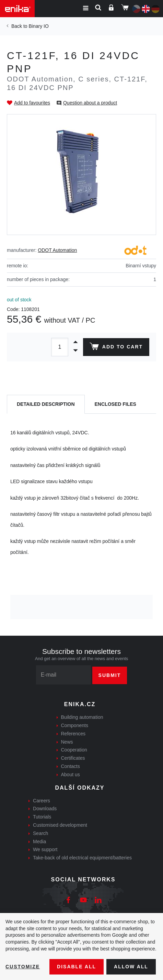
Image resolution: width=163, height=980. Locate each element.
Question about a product (90, 103)
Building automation (82, 717)
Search (40, 833)
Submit (110, 675)
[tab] (46, 404)
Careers (42, 801)
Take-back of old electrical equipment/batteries (82, 858)
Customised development (60, 825)
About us (71, 775)
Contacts (71, 766)
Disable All (77, 967)
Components (75, 725)
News (67, 742)
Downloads (45, 809)
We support (45, 849)
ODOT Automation (57, 250)
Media (39, 842)
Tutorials (42, 817)
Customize (23, 967)
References (73, 734)
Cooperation (74, 750)
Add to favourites (32, 103)
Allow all (131, 967)
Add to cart (116, 348)
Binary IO (38, 26)
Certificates (73, 758)
